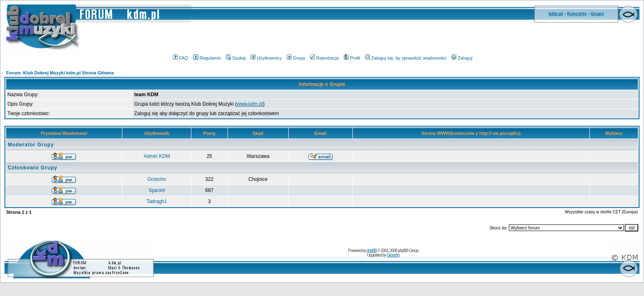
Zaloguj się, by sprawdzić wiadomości (406, 58)
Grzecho (157, 179)
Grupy (597, 14)
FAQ (181, 58)
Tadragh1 (157, 201)
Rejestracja (324, 58)
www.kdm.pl (250, 104)
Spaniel (157, 190)
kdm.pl (555, 14)
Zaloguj (462, 58)
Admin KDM (157, 156)
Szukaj (236, 58)
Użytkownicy (266, 58)
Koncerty (577, 14)
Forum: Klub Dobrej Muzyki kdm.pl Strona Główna (60, 73)
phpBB (371, 251)
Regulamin (207, 58)
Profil (352, 58)
